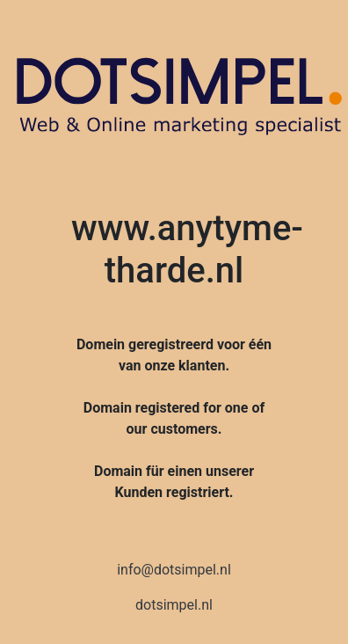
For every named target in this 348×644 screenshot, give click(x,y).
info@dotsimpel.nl (174, 570)
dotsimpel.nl (174, 605)
